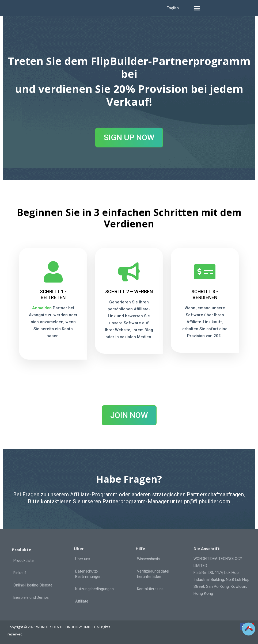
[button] (197, 8)
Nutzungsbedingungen (94, 589)
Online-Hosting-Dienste (33, 585)
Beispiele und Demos (31, 597)
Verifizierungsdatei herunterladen (153, 574)
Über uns (83, 559)
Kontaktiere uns (150, 589)
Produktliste (24, 560)
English (173, 8)
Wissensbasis (148, 559)
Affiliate (82, 601)
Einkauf (20, 573)
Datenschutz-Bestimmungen (88, 574)
